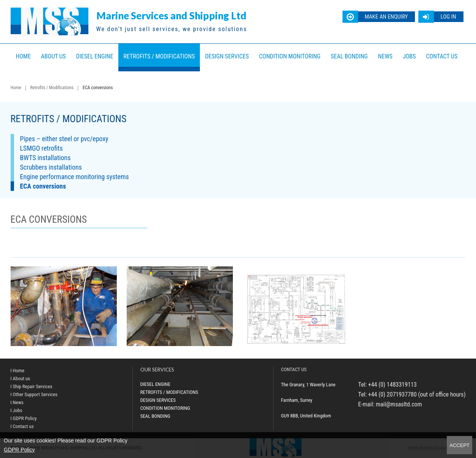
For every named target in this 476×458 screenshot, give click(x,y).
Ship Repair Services (33, 386)
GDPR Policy (19, 450)
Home (24, 56)
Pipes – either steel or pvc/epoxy (64, 139)
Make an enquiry (386, 17)
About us (53, 56)
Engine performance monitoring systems (75, 177)
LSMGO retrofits (42, 148)
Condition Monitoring (290, 56)
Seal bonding (349, 56)
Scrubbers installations (51, 167)
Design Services (227, 56)
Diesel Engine (95, 56)
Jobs (409, 56)
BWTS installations (46, 158)
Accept (460, 445)
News (385, 56)
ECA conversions (43, 186)
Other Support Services (35, 394)
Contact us (442, 56)
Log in (448, 17)
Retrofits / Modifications (159, 56)
